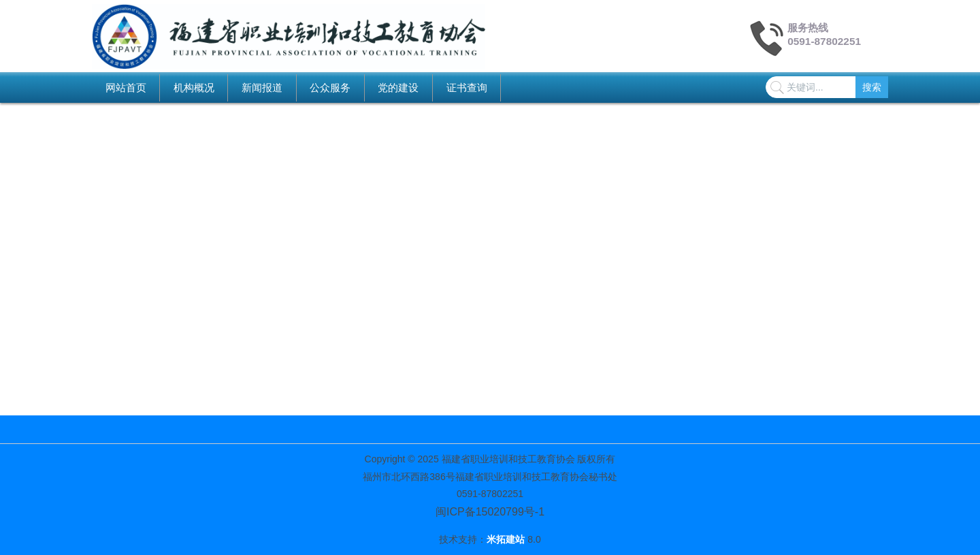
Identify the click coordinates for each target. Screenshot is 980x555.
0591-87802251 (824, 41)
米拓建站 (507, 539)
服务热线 (808, 28)
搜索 (872, 87)
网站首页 (126, 88)
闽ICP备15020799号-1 (490, 512)
